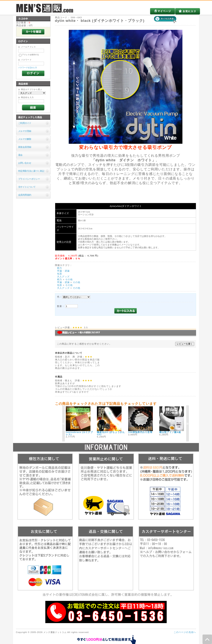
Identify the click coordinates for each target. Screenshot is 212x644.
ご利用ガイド (25, 123)
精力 (60, 268)
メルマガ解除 (25, 139)
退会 (20, 155)
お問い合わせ (25, 163)
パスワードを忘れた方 (28, 68)
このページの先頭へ (185, 632)
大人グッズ (63, 277)
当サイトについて (27, 187)
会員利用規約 (25, 195)
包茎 (60, 274)
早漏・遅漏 (63, 271)
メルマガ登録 (25, 131)
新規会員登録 (25, 147)
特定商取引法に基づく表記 (31, 171)
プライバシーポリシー (29, 179)
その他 (69, 279)
